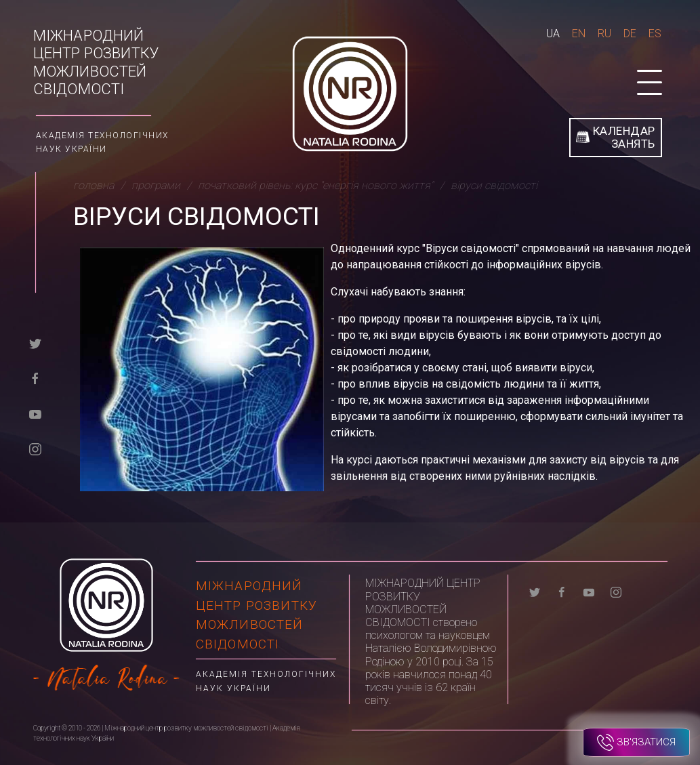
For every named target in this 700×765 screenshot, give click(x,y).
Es (655, 34)
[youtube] (35, 413)
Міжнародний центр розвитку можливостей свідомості (97, 62)
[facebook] (35, 378)
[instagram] (35, 448)
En (579, 34)
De (630, 34)
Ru (604, 34)
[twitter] (35, 343)
